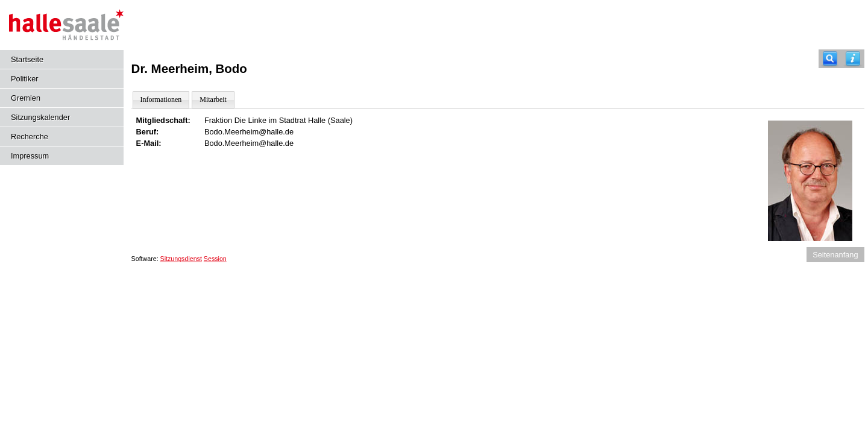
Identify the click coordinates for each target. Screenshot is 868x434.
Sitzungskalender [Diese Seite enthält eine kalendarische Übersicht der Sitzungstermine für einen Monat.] (40, 117)
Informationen (161, 99)
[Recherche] (830, 59)
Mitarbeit (213, 99)
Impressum (30, 156)
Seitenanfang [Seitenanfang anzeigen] (835, 255)
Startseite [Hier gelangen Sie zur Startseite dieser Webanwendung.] (27, 59)
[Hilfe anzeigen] (853, 59)
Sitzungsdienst (181, 259)
